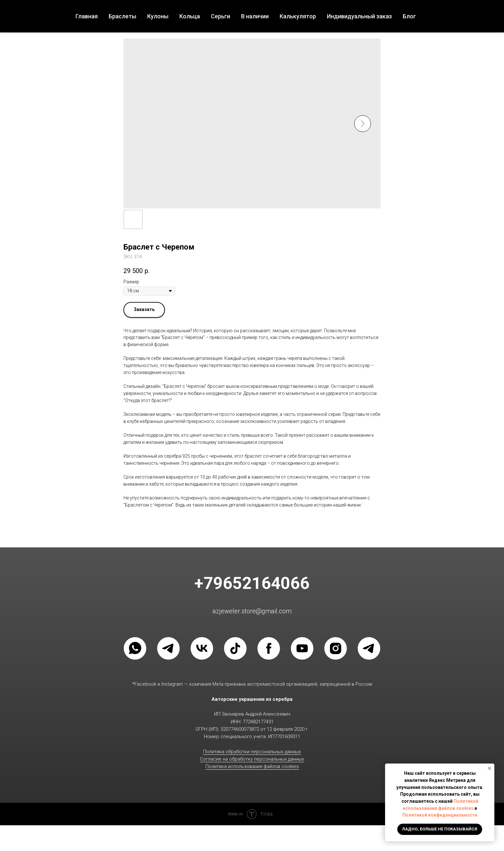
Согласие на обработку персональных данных (252, 759)
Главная (87, 16)
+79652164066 (252, 583)
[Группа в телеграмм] (369, 648)
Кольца (190, 16)
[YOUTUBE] (302, 648)
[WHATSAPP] (135, 648)
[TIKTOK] (235, 648)
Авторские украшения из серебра (252, 699)
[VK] (202, 648)
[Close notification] (490, 768)
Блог (409, 16)
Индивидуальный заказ (359, 16)
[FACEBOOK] (269, 648)
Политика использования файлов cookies (252, 766)
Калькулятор (298, 16)
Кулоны (158, 16)
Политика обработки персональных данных (252, 752)
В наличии (255, 16)
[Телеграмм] (168, 648)
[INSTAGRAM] (336, 648)
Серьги (221, 16)
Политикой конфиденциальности (440, 815)
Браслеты (122, 16)
